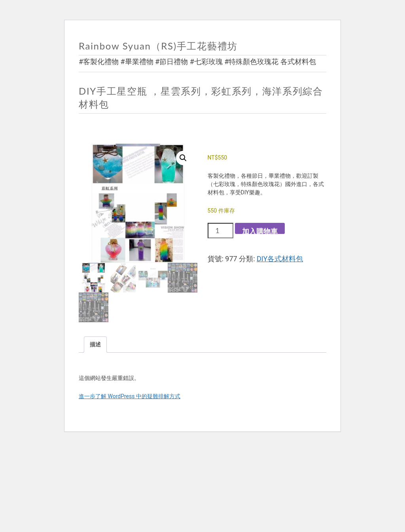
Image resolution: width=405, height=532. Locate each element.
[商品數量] (220, 230)
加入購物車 (260, 231)
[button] (183, 158)
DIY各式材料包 (280, 259)
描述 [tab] (95, 344)
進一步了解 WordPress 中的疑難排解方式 (130, 396)
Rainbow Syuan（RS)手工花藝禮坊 (158, 46)
